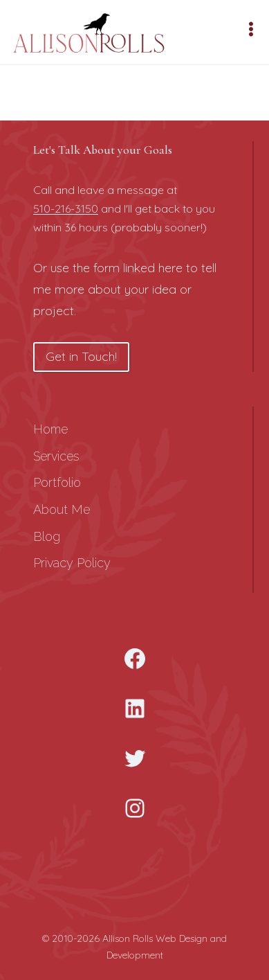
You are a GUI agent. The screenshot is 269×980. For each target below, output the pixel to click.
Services (56, 456)
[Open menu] (253, 29)
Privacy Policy (72, 563)
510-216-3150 (66, 208)
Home (50, 429)
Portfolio (57, 482)
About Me (62, 509)
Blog (47, 536)
